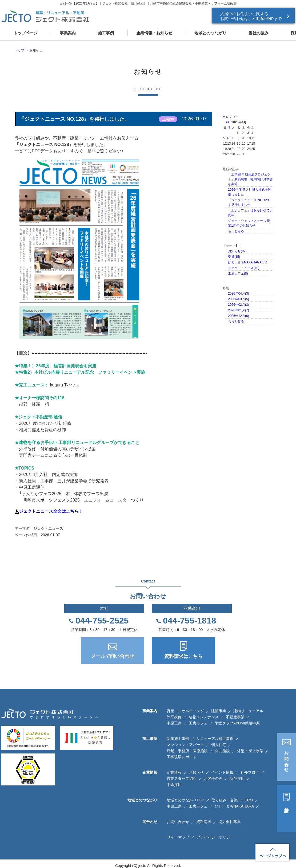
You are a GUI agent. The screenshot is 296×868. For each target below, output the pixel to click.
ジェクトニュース (48, 528)
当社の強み (259, 33)
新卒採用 (237, 779)
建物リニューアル (248, 711)
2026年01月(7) (239, 310)
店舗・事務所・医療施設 (187, 751)
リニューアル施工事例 (215, 739)
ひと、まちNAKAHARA (234, 806)
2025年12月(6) (239, 316)
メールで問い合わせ (113, 656)
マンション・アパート (185, 745)
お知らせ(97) (237, 251)
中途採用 (174, 785)
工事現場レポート (182, 757)
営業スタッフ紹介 (182, 779)
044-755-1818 (189, 621)
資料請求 (287, 805)
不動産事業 (235, 717)
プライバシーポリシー (215, 837)
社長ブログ (250, 772)
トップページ (26, 33)
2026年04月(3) (239, 294)
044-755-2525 (102, 621)
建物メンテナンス (204, 717)
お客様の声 (213, 779)
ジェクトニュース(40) (244, 268)
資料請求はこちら (183, 656)
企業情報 (174, 772)
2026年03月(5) (239, 299)
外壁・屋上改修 (250, 751)
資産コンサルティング (185, 711)
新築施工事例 (178, 739)
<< (227, 122)
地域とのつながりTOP (185, 800)
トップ (19, 50)
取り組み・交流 (225, 800)
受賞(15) (234, 257)
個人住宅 (219, 745)
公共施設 (222, 751)
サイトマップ (178, 837)
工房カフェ (198, 723)
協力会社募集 (230, 822)
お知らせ (196, 772)
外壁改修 (174, 717)
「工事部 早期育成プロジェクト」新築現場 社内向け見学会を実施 (250, 179)
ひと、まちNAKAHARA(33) (248, 262)
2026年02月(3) (239, 305)
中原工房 (174, 723)
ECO (249, 800)
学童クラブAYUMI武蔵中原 (237, 723)
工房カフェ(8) (238, 274)
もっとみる (236, 231)
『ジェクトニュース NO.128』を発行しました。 (75, 119)
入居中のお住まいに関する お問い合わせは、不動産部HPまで (251, 16)
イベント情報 (222, 772)
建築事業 (219, 711)
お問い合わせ (287, 759)
